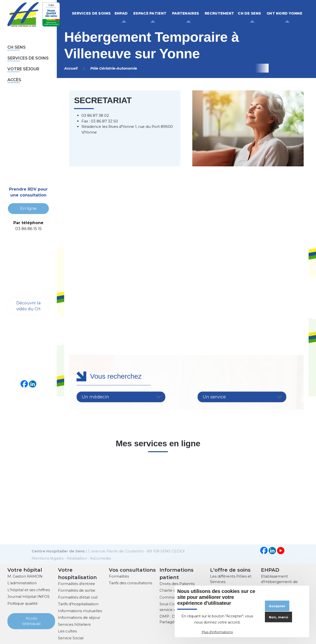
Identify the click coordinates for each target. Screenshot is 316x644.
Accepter (277, 606)
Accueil (71, 68)
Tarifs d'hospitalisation (78, 603)
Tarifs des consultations (130, 582)
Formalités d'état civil (78, 597)
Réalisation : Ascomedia (89, 558)
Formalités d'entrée (77, 583)
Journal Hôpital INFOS (29, 596)
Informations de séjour (79, 617)
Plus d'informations (217, 632)
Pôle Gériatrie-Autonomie (114, 68)
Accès (14, 80)
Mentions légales (48, 558)
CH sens (17, 47)
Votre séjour (23, 69)
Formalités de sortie (77, 590)
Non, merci (278, 617)
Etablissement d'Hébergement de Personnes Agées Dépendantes (279, 584)
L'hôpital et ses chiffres (29, 589)
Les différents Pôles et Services (231, 579)
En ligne (28, 208)
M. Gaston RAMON (25, 576)
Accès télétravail (31, 621)
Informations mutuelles (80, 610)
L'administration (22, 582)
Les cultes (67, 631)
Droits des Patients (177, 583)
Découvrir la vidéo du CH (28, 305)
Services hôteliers (74, 624)
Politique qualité (23, 603)
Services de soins (28, 58)
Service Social (71, 637)
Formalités (119, 576)
